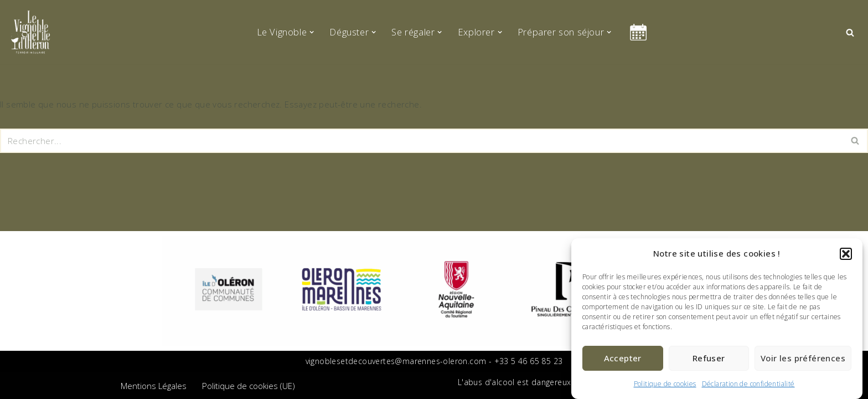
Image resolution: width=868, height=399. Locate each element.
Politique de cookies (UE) (249, 386)
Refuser (709, 358)
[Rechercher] (850, 32)
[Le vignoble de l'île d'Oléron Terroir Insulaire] (30, 32)
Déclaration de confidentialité (748, 384)
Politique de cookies (665, 384)
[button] (846, 254)
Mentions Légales (154, 386)
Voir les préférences (803, 358)
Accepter (623, 358)
